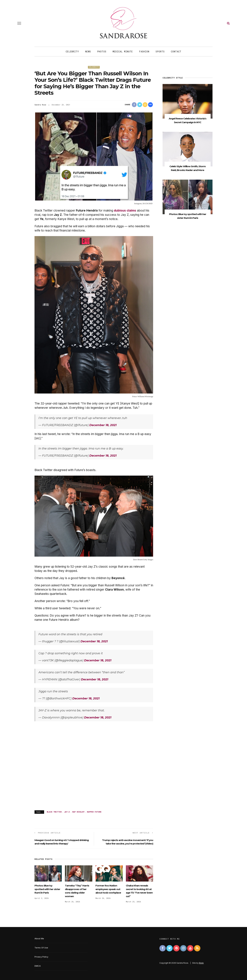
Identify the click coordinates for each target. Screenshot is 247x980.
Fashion (144, 52)
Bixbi (201, 963)
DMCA (38, 966)
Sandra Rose (40, 105)
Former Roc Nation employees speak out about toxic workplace (108, 889)
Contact (176, 52)
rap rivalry (78, 812)
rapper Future (94, 812)
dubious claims (125, 211)
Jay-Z (67, 812)
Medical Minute (123, 52)
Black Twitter (54, 812)
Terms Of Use (41, 948)
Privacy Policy (41, 957)
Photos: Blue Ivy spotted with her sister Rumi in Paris (47, 889)
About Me (39, 938)
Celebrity (72, 52)
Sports (160, 52)
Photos (102, 52)
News (88, 52)
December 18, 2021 (103, 425)
